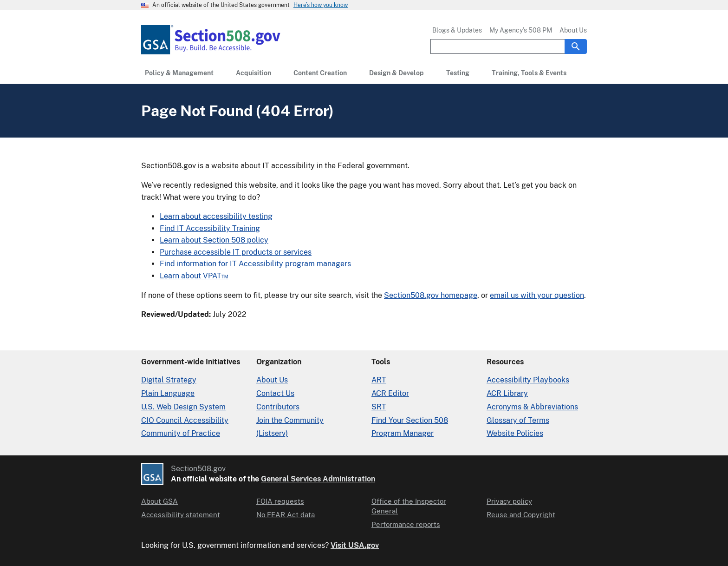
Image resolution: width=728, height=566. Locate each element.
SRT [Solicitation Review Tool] (379, 407)
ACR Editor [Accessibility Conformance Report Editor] (390, 393)
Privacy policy (509, 501)
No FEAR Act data (286, 515)
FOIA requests (280, 501)
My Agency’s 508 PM (521, 30)
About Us (573, 30)
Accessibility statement (181, 515)
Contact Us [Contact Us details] (275, 393)
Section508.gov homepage (431, 295)
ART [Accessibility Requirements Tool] (379, 380)
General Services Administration (318, 479)
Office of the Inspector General (409, 506)
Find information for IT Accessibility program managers (255, 264)
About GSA (159, 501)
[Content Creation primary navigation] (320, 73)
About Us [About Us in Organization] (272, 380)
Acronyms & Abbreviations (532, 407)
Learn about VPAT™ (194, 276)
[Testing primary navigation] (458, 73)
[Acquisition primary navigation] (253, 73)
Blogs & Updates (457, 30)
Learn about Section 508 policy (214, 240)
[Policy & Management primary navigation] (179, 73)
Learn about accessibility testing (216, 216)
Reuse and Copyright (521, 515)
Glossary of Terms (518, 420)
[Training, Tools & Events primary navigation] (529, 73)
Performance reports (406, 524)
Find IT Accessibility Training (210, 228)
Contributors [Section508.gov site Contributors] (278, 407)
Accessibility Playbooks (528, 380)
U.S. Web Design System (183, 407)
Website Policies (515, 433)
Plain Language (168, 393)
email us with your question (537, 295)
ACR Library (507, 393)
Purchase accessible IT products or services (236, 252)
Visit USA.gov (355, 545)
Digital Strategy (169, 380)
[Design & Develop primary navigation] (396, 73)
